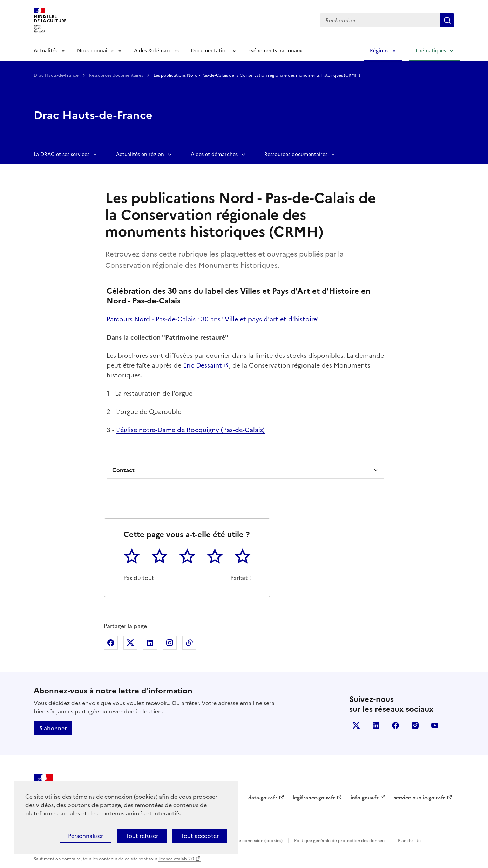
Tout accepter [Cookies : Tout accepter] (200, 836)
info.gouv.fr (365, 798)
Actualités (46, 51)
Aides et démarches (214, 154)
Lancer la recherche (447, 20)
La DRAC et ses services (62, 154)
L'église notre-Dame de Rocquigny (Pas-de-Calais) (190, 430)
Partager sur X (130, 643)
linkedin (376, 725)
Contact (123, 470)
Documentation (210, 51)
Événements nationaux (275, 51)
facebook (395, 725)
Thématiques (431, 51)
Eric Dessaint (202, 365)
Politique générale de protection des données (340, 841)
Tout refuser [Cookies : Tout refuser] (142, 836)
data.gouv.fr (263, 798)
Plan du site (409, 841)
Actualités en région (140, 154)
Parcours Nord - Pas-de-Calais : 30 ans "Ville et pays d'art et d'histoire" (213, 319)
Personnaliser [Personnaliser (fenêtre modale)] (86, 836)
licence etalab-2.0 (176, 859)
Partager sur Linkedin (150, 643)
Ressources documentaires (117, 75)
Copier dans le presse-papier (189, 643)
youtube (435, 725)
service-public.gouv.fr (420, 798)
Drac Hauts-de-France (57, 75)
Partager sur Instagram (170, 643)
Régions (379, 51)
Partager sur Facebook (111, 643)
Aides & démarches (157, 51)
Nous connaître (96, 51)
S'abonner (53, 728)
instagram (415, 725)
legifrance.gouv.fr (314, 798)
